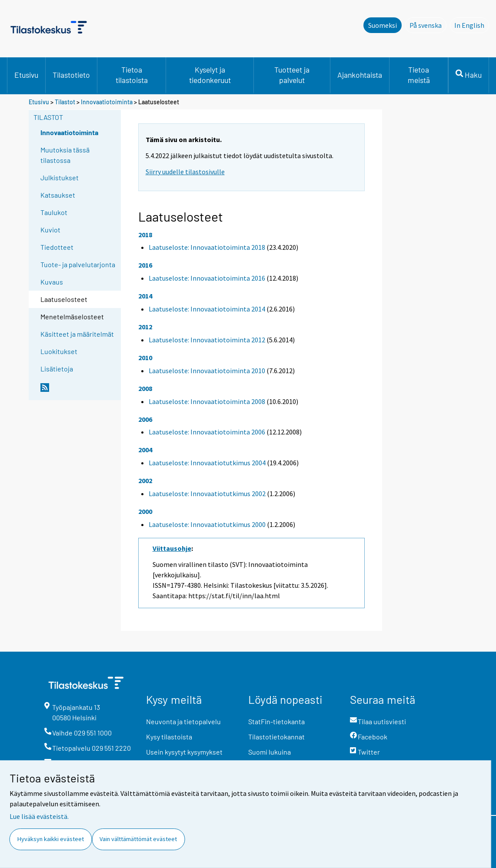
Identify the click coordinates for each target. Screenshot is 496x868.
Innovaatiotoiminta (107, 102)
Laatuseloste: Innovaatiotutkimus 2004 (207, 463)
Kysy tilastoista (169, 737)
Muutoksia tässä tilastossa (65, 155)
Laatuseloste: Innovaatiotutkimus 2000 (207, 524)
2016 (145, 265)
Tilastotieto (71, 75)
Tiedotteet (57, 247)
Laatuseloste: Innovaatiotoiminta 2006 (207, 432)
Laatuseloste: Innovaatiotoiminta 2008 (207, 401)
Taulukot (54, 212)
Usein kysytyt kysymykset (184, 752)
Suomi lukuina (270, 752)
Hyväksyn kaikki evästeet (51, 839)
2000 (145, 511)
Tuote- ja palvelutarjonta (78, 264)
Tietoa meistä (419, 75)
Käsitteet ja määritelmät (77, 334)
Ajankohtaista (360, 75)
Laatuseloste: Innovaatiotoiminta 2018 (207, 247)
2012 (145, 327)
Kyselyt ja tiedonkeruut (210, 75)
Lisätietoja (57, 369)
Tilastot (65, 102)
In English (472, 25)
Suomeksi (383, 25)
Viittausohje (172, 548)
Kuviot (50, 230)
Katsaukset (58, 195)
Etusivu (26, 75)
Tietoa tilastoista (132, 75)
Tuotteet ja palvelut (292, 75)
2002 (145, 480)
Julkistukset (60, 177)
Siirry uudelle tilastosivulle (185, 172)
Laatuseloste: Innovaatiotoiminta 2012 (207, 340)
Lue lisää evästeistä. (39, 816)
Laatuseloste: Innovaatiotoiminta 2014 (207, 309)
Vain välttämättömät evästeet (138, 839)
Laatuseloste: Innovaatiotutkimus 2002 (207, 494)
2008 (145, 388)
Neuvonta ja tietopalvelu (183, 721)
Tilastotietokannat (276, 737)
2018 (145, 235)
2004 (145, 450)
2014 (145, 296)
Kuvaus (52, 282)
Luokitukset (59, 351)
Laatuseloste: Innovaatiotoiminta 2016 (207, 278)
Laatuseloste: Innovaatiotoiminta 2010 (207, 371)
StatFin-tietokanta (276, 721)
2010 (145, 358)
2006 (145, 419)
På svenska (428, 25)
